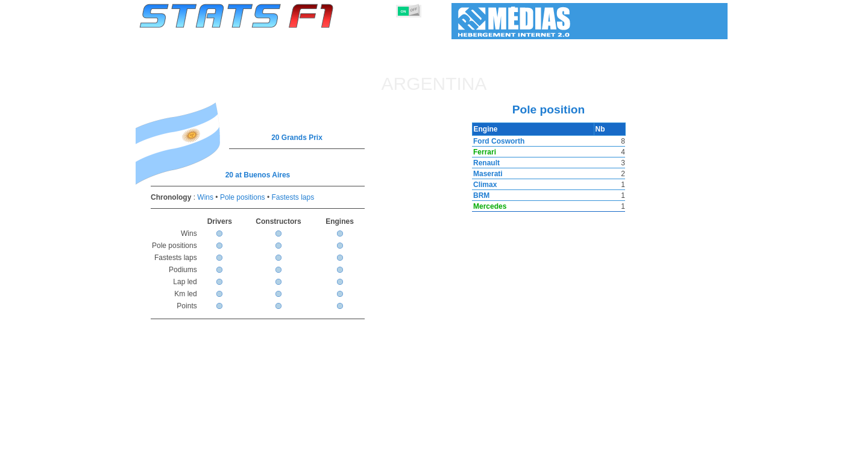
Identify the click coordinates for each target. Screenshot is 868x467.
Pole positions (243, 197)
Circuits (545, 456)
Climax (484, 185)
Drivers (325, 456)
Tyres (466, 456)
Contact (704, 456)
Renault (485, 163)
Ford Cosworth (498, 141)
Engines (427, 456)
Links (616, 456)
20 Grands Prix (297, 138)
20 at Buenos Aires (258, 175)
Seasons (226, 456)
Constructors (375, 456)
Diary (583, 456)
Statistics (181, 456)
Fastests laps (293, 197)
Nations (503, 456)
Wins (205, 197)
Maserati (487, 174)
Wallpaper (658, 456)
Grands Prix (277, 456)
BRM (480, 195)
